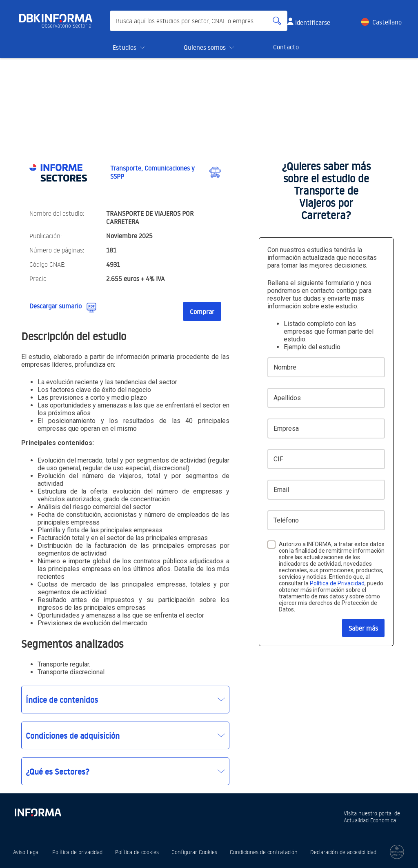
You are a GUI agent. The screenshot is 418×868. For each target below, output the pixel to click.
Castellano (387, 22)
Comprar (202, 312)
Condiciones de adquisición (73, 735)
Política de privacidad (77, 852)
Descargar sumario (56, 306)
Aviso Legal (26, 852)
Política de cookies (137, 852)
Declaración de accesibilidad (343, 852)
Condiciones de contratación (264, 852)
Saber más (363, 628)
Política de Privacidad (337, 583)
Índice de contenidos (62, 700)
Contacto (286, 47)
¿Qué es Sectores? (58, 771)
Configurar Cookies (194, 852)
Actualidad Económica (370, 820)
